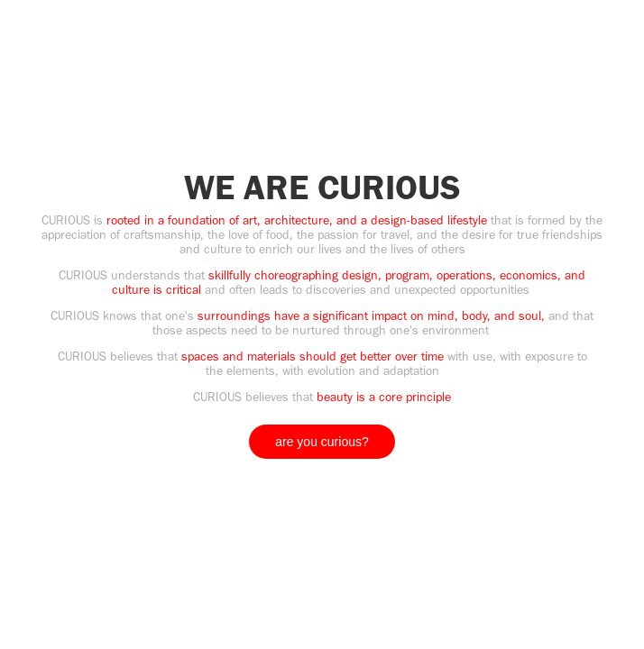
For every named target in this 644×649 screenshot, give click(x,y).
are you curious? (322, 442)
